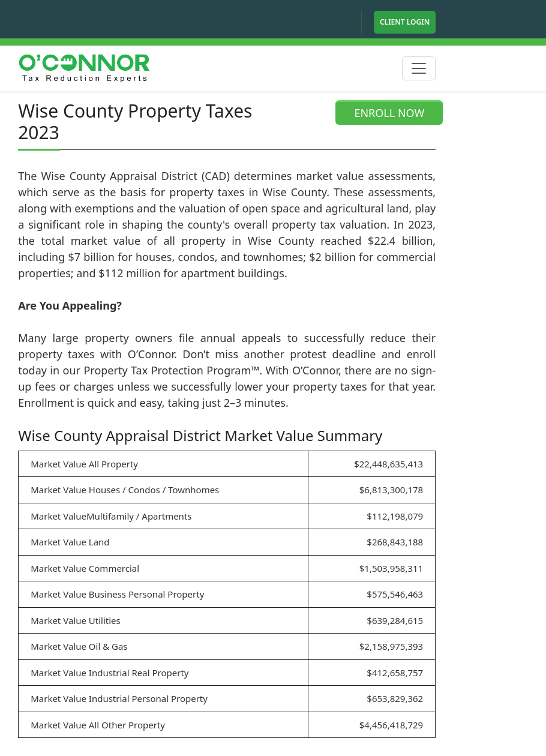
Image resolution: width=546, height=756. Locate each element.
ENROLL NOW (389, 113)
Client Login (405, 22)
